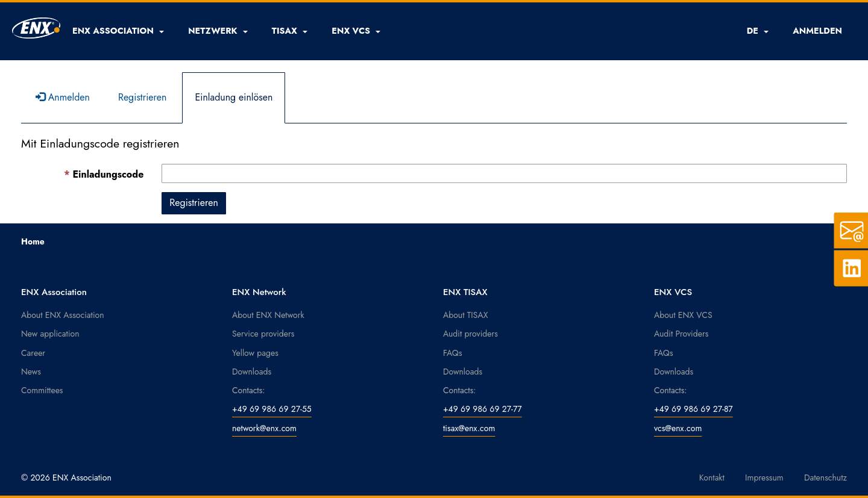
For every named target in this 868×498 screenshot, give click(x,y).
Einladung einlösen (234, 97)
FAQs (453, 353)
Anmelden (63, 97)
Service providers (263, 334)
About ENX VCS (683, 315)
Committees (42, 390)
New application (50, 334)
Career (33, 353)
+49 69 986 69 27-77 (483, 409)
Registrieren (143, 97)
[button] (118, 31)
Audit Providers (681, 334)
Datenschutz (826, 478)
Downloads (252, 372)
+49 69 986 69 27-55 (272, 409)
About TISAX (465, 315)
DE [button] (758, 31)
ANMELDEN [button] (817, 31)
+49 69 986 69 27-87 (693, 409)
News (31, 372)
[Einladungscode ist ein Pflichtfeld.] (504, 173)
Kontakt (712, 478)
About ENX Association (63, 315)
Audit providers (470, 334)
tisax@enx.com (469, 428)
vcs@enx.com (678, 428)
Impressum (764, 478)
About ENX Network (268, 315)
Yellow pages (255, 353)
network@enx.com (264, 428)
